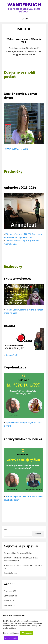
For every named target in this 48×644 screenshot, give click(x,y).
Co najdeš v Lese (11, 573)
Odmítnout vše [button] (11, 638)
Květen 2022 (9, 605)
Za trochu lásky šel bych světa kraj (18, 553)
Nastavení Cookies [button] (11, 633)
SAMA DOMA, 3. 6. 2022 (17, 149)
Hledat (7, 530)
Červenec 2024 (10, 596)
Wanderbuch (24, 5)
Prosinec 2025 (10, 591)
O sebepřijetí (12, 355)
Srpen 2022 (9, 601)
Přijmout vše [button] (27, 633)
